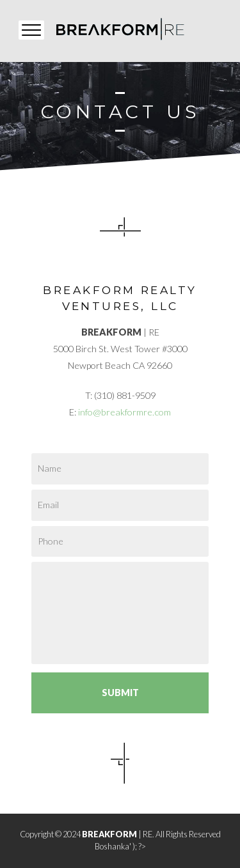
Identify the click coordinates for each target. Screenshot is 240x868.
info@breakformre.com (124, 412)
